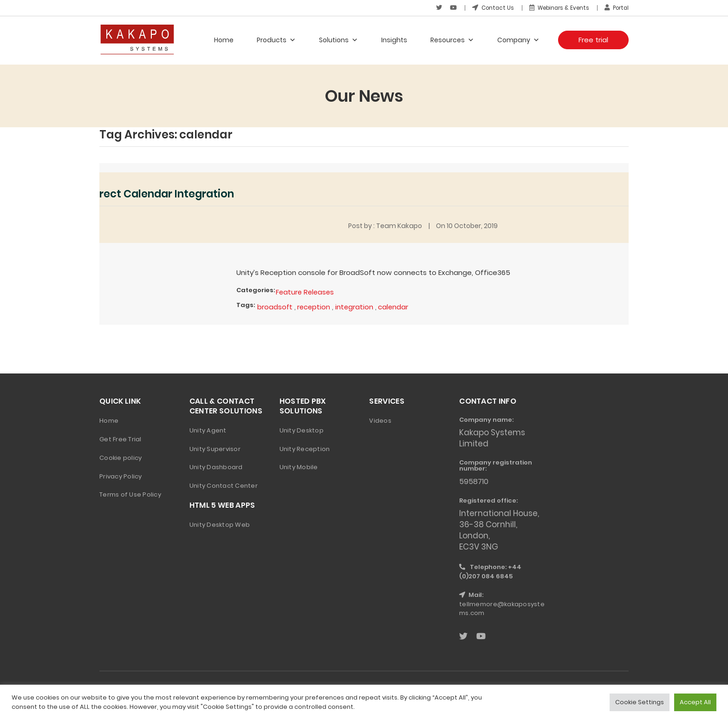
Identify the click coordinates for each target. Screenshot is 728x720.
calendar (395, 306)
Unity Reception (305, 448)
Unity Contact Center (224, 485)
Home (224, 39)
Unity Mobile (299, 467)
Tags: (246, 304)
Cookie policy (120, 457)
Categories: (256, 289)
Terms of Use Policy (130, 494)
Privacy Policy (121, 475)
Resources (452, 39)
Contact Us (487, 8)
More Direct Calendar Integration (156, 193)
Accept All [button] (695, 702)
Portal (616, 8)
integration (356, 306)
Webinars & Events (556, 8)
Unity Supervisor (215, 448)
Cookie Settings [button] (640, 702)
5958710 (475, 481)
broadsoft (275, 306)
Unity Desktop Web (220, 524)
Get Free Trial (120, 438)
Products (276, 39)
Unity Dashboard (216, 467)
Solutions (338, 39)
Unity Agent (208, 429)
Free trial (593, 39)
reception (315, 306)
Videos (380, 420)
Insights (394, 39)
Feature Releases (306, 291)
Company (518, 39)
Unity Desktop (302, 429)
